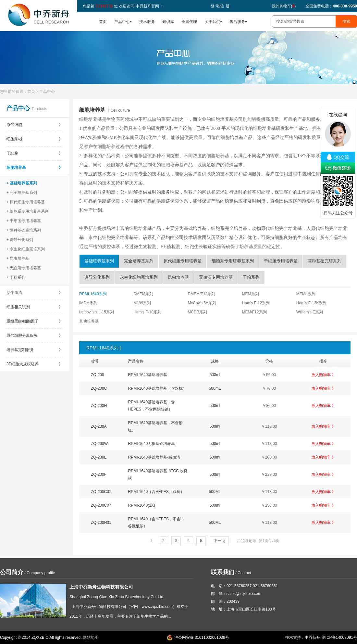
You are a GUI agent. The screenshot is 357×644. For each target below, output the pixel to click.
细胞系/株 (35, 139)
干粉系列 (251, 277)
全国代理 (189, 22)
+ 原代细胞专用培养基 (26, 202)
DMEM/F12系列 (201, 294)
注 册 (225, 6)
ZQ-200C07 (101, 505)
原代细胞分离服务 (35, 335)
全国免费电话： (331, 6)
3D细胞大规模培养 (35, 364)
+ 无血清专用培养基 (24, 268)
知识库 (168, 22)
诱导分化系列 (97, 277)
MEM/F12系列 (254, 312)
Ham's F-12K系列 (312, 303)
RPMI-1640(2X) (141, 505)
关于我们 (213, 22)
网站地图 (91, 638)
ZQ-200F (99, 474)
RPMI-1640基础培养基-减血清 (154, 457)
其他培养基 (89, 321)
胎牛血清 (35, 293)
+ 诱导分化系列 (20, 240)
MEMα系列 (306, 294)
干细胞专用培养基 (281, 261)
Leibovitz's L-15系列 (97, 312)
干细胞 (35, 153)
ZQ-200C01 (101, 492)
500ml (215, 375)
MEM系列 (251, 294)
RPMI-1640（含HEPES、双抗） (156, 492)
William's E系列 (310, 312)
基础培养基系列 (99, 261)
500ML (215, 492)
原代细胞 (35, 125)
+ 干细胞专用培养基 (24, 221)
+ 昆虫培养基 (18, 259)
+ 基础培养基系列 (22, 183)
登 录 (215, 6)
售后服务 (237, 22)
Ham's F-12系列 (256, 303)
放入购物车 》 (323, 375)
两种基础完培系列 (325, 261)
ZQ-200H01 (101, 523)
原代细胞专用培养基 (183, 261)
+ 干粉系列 (16, 277)
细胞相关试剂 (35, 307)
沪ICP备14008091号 (339, 638)
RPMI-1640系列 (93, 294)
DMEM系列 (143, 294)
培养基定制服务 (35, 350)
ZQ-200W (99, 444)
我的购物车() (284, 6)
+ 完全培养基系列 (22, 193)
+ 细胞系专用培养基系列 (28, 211)
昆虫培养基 (178, 277)
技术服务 (147, 22)
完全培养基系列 (139, 261)
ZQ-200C (99, 388)
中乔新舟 (313, 638)
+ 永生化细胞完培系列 (26, 249)
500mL (215, 388)
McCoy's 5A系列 (202, 303)
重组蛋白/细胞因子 (35, 321)
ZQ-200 (98, 375)
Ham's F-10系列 (147, 312)
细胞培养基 (35, 168)
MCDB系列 (197, 312)
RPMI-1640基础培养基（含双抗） (157, 388)
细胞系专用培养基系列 (233, 261)
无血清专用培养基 (216, 277)
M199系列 (142, 303)
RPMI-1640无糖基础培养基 (151, 444)
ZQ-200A (99, 426)
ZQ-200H (99, 406)
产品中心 (122, 22)
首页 (103, 22)
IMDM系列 (88, 303)
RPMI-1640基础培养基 (148, 375)
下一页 (219, 541)
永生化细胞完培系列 (139, 277)
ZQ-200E (99, 457)
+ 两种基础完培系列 (24, 230)
